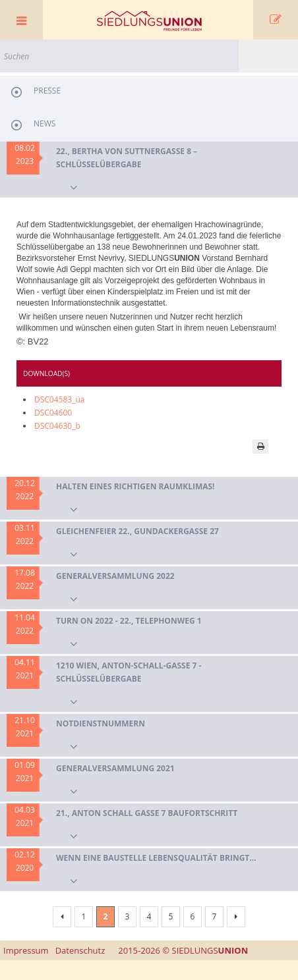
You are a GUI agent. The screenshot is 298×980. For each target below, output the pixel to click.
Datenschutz (80, 950)
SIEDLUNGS (183, 950)
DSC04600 (53, 413)
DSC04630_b (57, 426)
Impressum (26, 950)
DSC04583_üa (59, 399)
